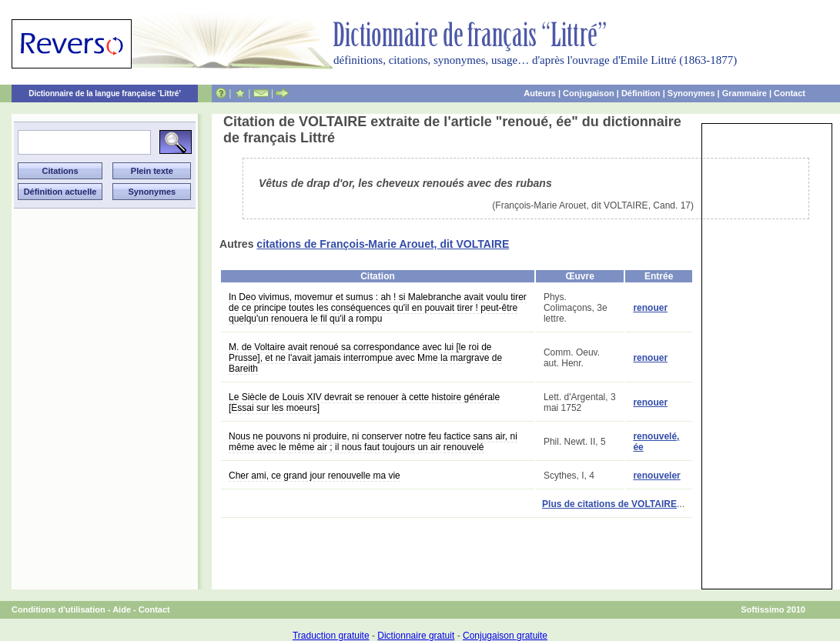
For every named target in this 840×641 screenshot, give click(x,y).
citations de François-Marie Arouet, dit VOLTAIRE (383, 244)
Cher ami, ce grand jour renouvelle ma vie (315, 476)
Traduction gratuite (331, 636)
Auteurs (540, 93)
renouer (650, 308)
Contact (790, 93)
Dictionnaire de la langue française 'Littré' (105, 93)
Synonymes (691, 93)
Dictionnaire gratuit (416, 636)
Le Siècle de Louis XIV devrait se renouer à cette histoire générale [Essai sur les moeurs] (364, 402)
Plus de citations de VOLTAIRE (609, 504)
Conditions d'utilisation (59, 609)
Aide (122, 609)
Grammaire (745, 93)
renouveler (656, 476)
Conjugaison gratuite (505, 636)
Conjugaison (589, 93)
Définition (641, 93)
